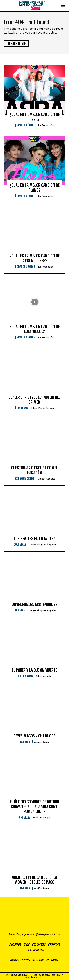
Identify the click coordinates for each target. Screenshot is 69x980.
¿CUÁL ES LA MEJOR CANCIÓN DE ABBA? (35, 117)
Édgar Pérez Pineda (42, 408)
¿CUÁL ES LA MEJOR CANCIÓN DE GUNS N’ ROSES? (35, 258)
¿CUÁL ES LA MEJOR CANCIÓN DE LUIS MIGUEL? (35, 329)
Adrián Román (42, 742)
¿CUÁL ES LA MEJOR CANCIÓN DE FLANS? (35, 188)
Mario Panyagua (42, 817)
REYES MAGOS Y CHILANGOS (34, 736)
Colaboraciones (25, 479)
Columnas (20, 545)
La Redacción (46, 125)
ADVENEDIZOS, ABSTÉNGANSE (35, 604)
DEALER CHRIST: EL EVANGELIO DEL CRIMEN (34, 400)
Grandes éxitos (26, 125)
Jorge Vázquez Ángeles (43, 545)
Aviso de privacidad (34, 977)
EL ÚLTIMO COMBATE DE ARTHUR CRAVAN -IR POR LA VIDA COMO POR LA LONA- (34, 807)
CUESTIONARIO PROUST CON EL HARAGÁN (35, 470)
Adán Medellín (44, 676)
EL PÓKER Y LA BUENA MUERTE (34, 670)
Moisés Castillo (46, 479)
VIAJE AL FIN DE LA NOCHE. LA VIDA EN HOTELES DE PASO (34, 880)
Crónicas (22, 408)
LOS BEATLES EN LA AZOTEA (35, 539)
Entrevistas (25, 676)
